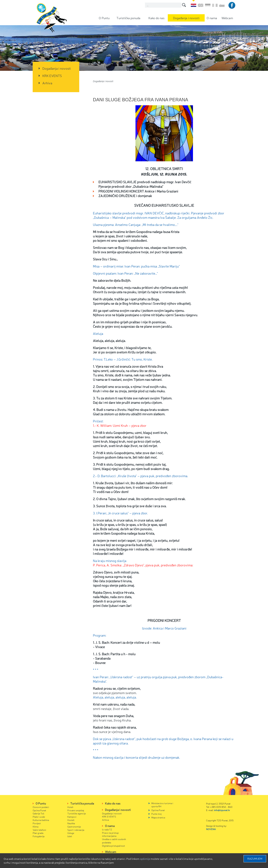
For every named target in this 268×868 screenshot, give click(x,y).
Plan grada (38, 833)
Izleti (70, 836)
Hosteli (71, 820)
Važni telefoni (39, 830)
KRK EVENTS (52, 76)
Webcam (227, 18)
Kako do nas (156, 18)
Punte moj (156, 814)
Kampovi (72, 817)
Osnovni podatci (41, 807)
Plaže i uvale (39, 817)
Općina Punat (39, 810)
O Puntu (104, 18)
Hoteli (70, 807)
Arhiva (47, 83)
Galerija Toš (38, 813)
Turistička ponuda (128, 18)
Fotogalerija (39, 836)
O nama (212, 18)
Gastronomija (74, 826)
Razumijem (255, 859)
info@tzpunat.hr (222, 810)
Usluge (71, 833)
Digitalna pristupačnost (113, 846)
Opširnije (145, 859)
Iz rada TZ (107, 829)
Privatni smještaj (76, 810)
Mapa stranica (158, 817)
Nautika (71, 823)
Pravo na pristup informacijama (110, 834)
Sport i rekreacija (76, 830)
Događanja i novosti (186, 18)
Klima (36, 826)
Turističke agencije (77, 813)
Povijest (37, 823)
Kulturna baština (41, 820)
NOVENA (211, 829)
